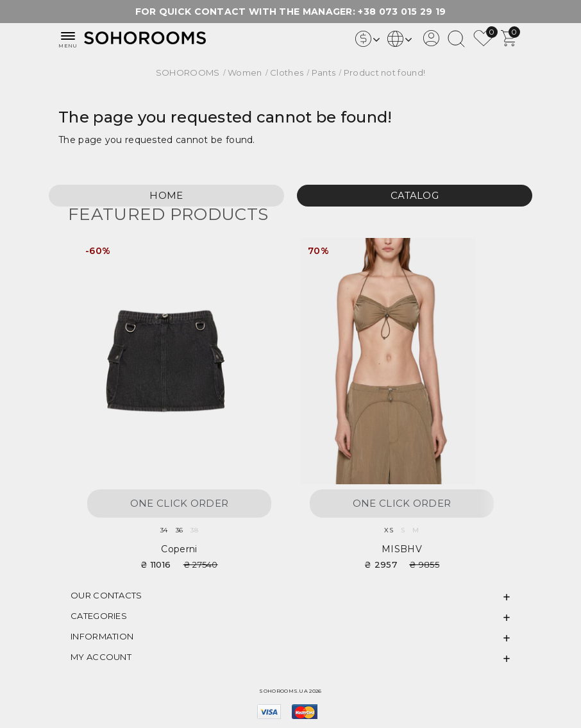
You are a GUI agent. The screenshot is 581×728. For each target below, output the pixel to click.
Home (166, 195)
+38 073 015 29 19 (402, 12)
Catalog (415, 195)
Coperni (179, 549)
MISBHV (402, 549)
